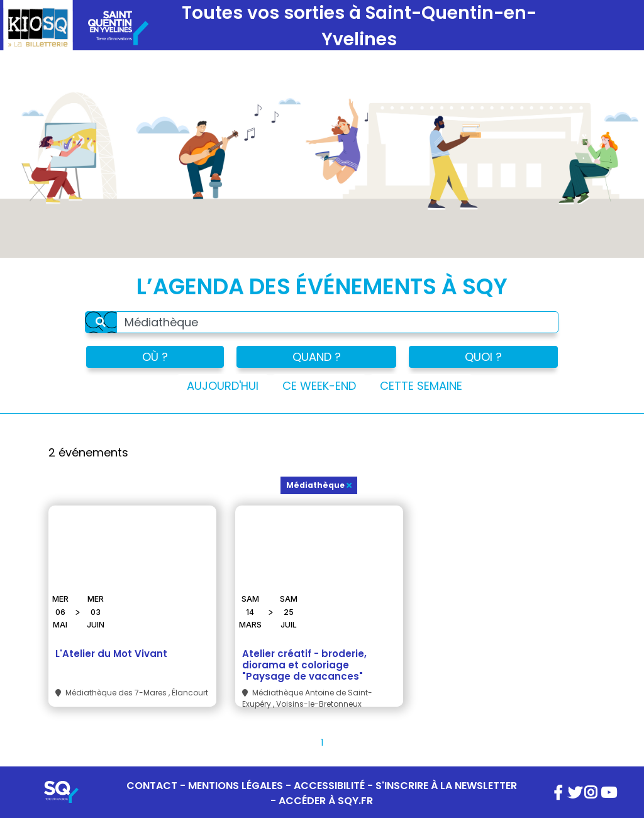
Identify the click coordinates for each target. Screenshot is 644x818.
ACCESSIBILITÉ (329, 786)
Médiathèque (319, 485)
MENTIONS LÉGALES (236, 786)
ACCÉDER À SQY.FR (326, 801)
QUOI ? (483, 357)
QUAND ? (317, 357)
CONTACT (152, 786)
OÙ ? (155, 357)
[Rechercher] (101, 322)
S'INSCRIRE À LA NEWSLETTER (446, 786)
